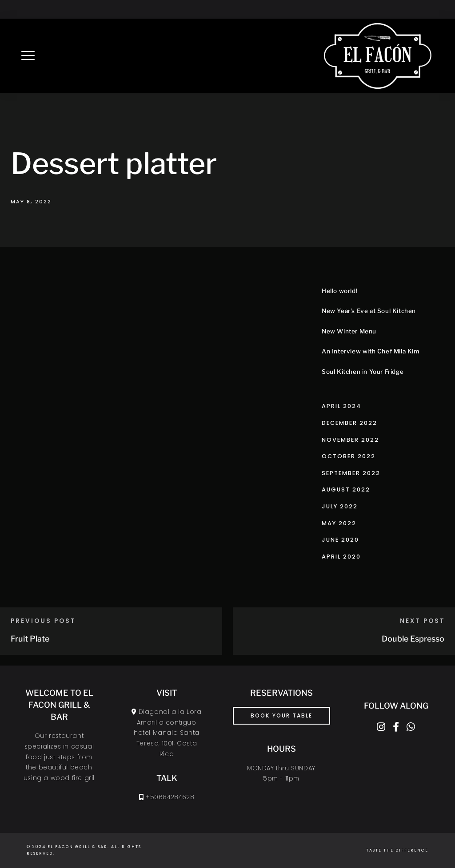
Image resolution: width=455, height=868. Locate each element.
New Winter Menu (349, 331)
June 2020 (340, 540)
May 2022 (339, 523)
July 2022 (340, 506)
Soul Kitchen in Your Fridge (363, 372)
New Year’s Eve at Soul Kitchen (369, 311)
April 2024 (341, 406)
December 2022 (349, 423)
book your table (281, 715)
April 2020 (341, 557)
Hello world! (339, 291)
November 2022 (350, 440)
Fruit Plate (30, 639)
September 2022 (351, 473)
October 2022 (349, 456)
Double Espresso (413, 639)
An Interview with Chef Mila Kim (371, 351)
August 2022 (346, 489)
